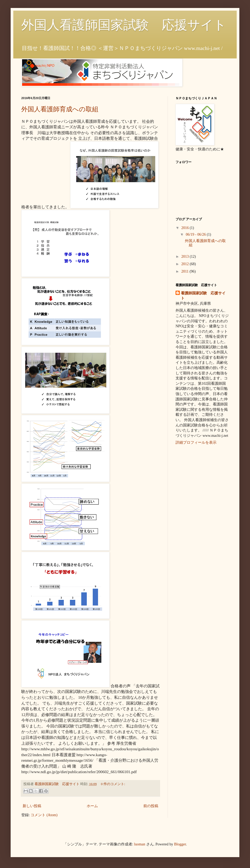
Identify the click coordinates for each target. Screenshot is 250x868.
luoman (140, 844)
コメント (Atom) (44, 815)
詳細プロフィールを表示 (196, 443)
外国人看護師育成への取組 (60, 109)
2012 (186, 264)
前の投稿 (151, 806)
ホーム (92, 806)
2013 (186, 257)
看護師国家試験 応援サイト (203, 296)
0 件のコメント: (113, 784)
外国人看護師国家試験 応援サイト (124, 25)
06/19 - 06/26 (196, 234)
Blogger (180, 844)
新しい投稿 (32, 806)
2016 (186, 228)
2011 (186, 271)
